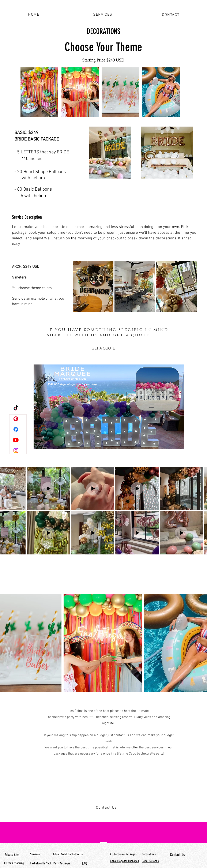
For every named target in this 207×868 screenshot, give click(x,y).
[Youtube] (16, 440)
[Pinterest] (16, 419)
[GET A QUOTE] (103, 348)
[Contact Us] (107, 808)
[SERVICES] (103, 15)
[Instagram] (16, 450)
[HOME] (34, 15)
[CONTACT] (171, 15)
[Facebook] (16, 429)
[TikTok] (16, 408)
